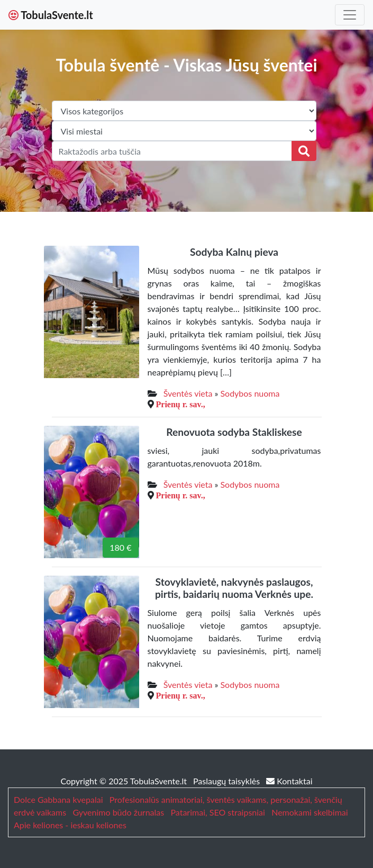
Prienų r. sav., (181, 404)
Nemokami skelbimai (310, 812)
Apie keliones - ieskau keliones (70, 825)
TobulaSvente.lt (51, 15)
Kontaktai (289, 781)
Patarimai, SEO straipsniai (217, 812)
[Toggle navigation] (350, 15)
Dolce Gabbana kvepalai (58, 799)
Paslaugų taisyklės (228, 781)
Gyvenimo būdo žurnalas (118, 812)
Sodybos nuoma (250, 393)
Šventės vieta (188, 393)
